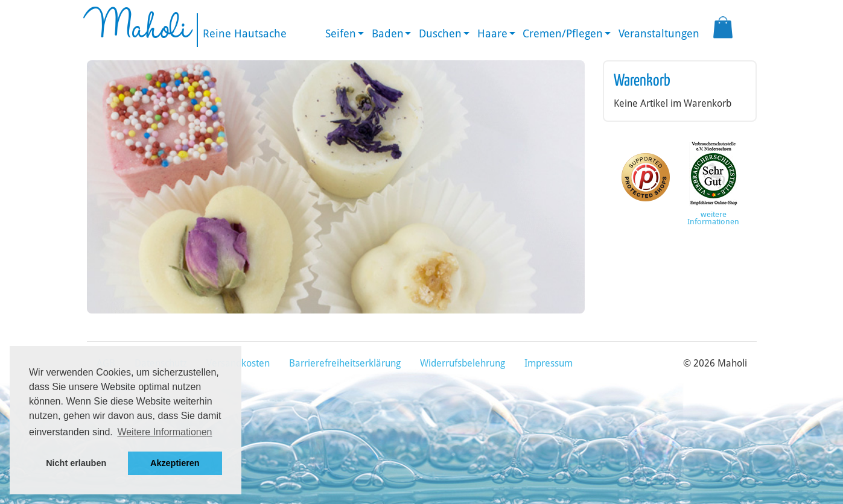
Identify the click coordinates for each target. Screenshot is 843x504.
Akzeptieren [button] (175, 463)
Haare (492, 33)
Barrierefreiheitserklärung (345, 363)
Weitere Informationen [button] (164, 432)
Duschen (440, 33)
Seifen (341, 33)
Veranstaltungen (659, 33)
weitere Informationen (713, 218)
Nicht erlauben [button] (76, 463)
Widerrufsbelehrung (463, 363)
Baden (388, 33)
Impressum (549, 363)
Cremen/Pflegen (563, 33)
